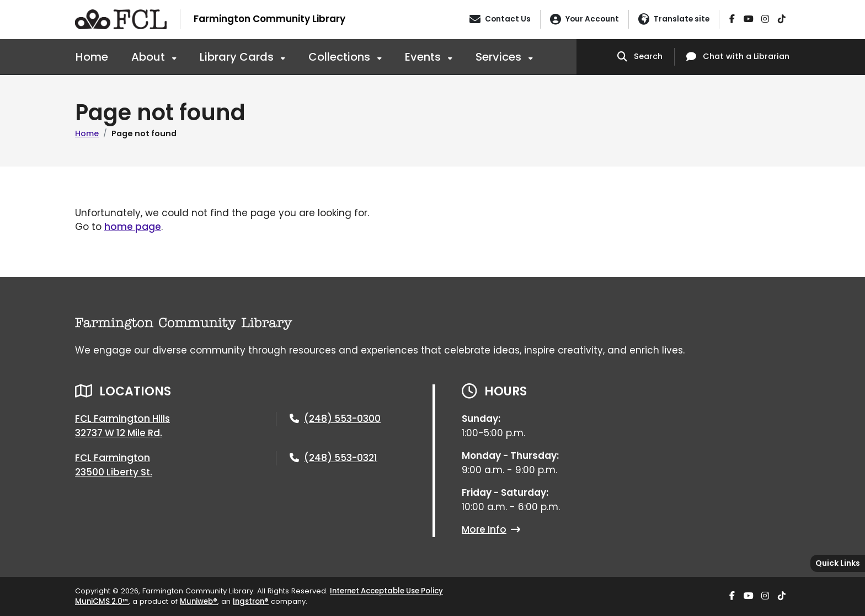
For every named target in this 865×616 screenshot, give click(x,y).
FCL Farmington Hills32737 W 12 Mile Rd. (122, 426)
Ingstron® (251, 601)
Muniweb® (199, 601)
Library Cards (238, 57)
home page (133, 227)
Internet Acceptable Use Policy (386, 591)
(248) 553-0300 (342, 419)
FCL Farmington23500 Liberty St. (114, 465)
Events (424, 57)
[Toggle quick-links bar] (838, 563)
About (149, 57)
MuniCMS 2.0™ (102, 601)
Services (500, 57)
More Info (491, 529)
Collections (341, 57)
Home (92, 57)
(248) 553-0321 (341, 458)
